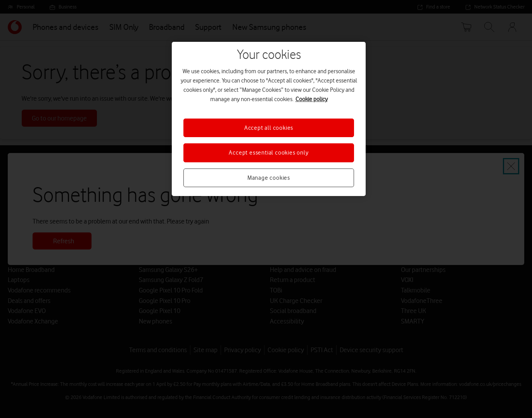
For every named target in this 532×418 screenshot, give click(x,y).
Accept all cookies (269, 128)
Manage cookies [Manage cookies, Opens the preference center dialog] (269, 178)
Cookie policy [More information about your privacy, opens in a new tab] (312, 99)
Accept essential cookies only (269, 153)
